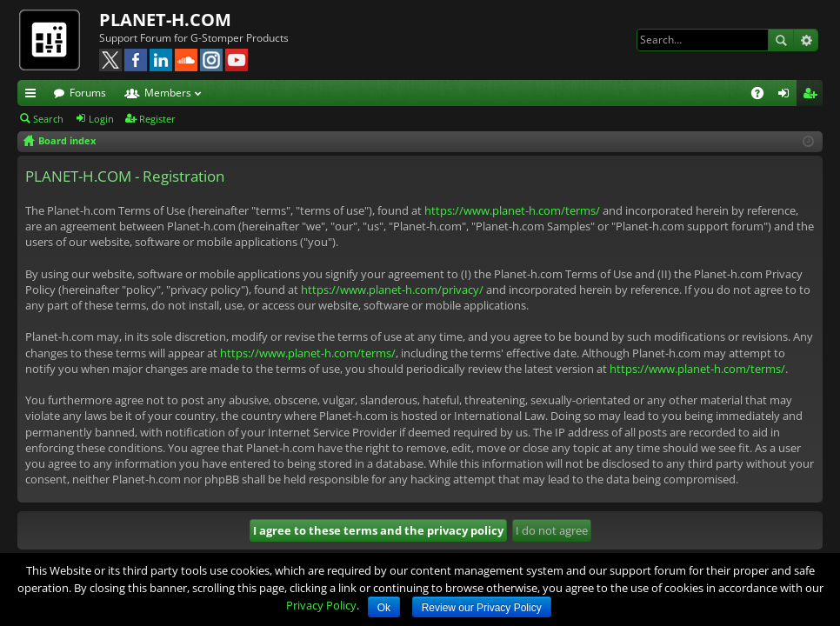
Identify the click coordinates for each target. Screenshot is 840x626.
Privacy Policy (321, 605)
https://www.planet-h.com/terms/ (512, 210)
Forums (88, 93)
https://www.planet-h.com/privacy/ (392, 290)
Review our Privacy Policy (482, 608)
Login (101, 119)
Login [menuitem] (787, 96)
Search (781, 40)
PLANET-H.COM (165, 20)
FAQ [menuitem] (763, 96)
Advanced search (806, 40)
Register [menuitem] (813, 96)
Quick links (34, 96)
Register (157, 119)
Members (168, 93)
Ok (384, 608)
